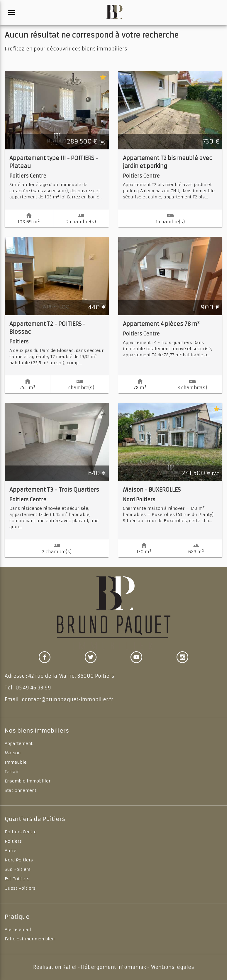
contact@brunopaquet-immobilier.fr (67, 699)
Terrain (12, 772)
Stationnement (21, 790)
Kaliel (70, 967)
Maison (13, 753)
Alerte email (18, 930)
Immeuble (16, 762)
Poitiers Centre (21, 832)
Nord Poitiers (19, 860)
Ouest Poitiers (20, 888)
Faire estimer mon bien (30, 939)
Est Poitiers (17, 879)
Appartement (19, 743)
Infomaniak (132, 967)
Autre (11, 851)
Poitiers (13, 841)
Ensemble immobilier (28, 781)
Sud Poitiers (18, 869)
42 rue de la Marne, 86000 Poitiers (71, 676)
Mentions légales (172, 967)
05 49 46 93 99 (33, 688)
